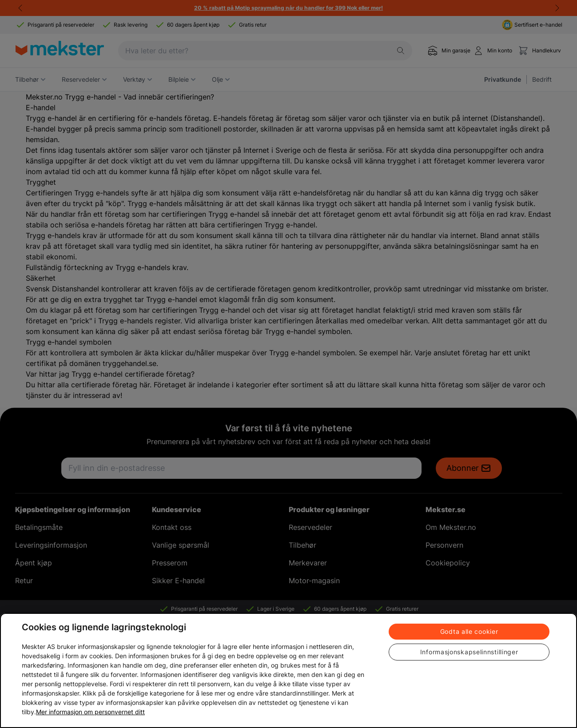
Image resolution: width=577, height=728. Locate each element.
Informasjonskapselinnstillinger (469, 652)
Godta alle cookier (469, 631)
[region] (288, 670)
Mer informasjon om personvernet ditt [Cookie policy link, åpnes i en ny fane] (90, 712)
